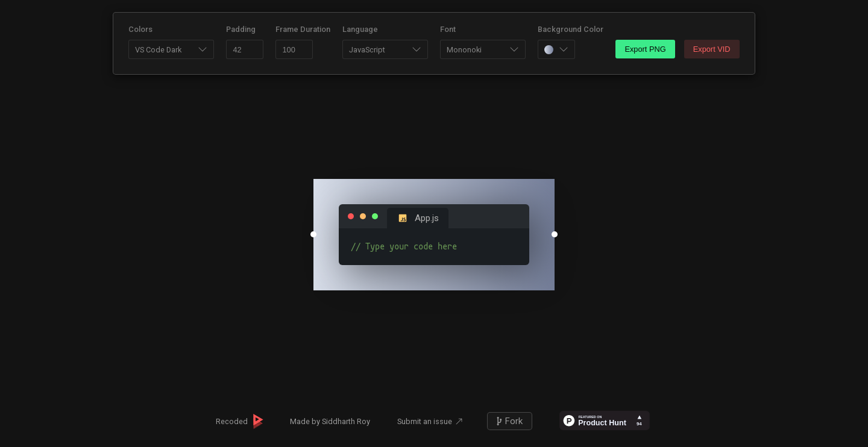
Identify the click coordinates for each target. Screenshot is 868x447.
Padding (241, 29)
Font (448, 29)
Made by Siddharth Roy (330, 421)
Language (360, 29)
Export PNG (645, 49)
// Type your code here (434, 247)
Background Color (571, 29)
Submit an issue (425, 421)
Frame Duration (303, 29)
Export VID (712, 49)
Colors (140, 29)
